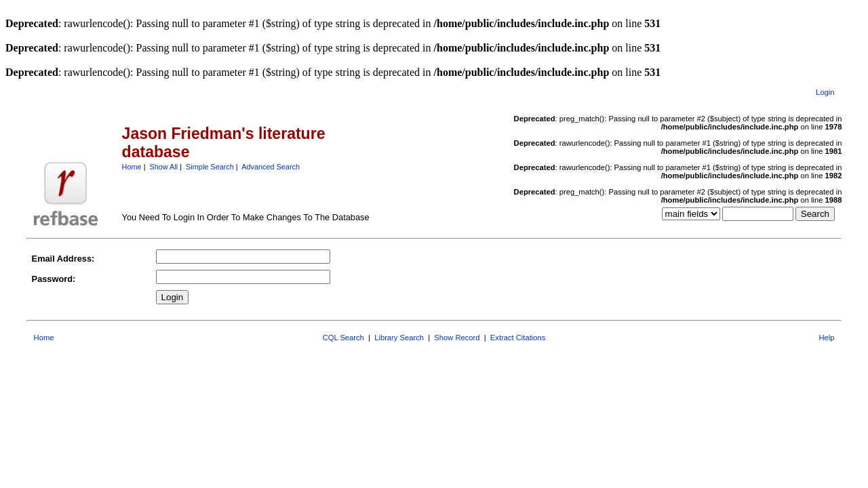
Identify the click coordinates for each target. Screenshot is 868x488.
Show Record (457, 338)
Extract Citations (518, 338)
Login (825, 92)
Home (132, 167)
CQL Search (343, 338)
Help (826, 338)
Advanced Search (271, 167)
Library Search (399, 338)
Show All (164, 167)
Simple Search (210, 167)
